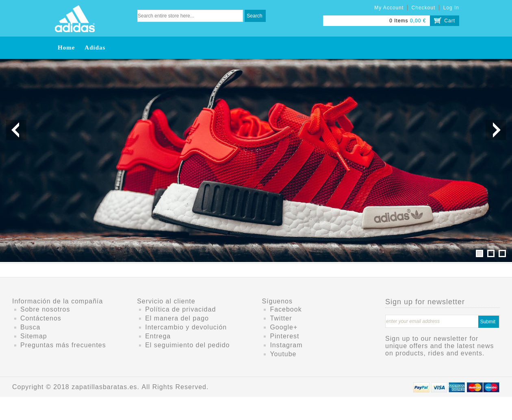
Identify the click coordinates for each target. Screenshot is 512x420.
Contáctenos (41, 318)
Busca (30, 327)
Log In (451, 8)
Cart (450, 21)
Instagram (286, 345)
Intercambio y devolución (186, 327)
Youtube (283, 354)
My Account (389, 8)
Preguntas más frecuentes (63, 345)
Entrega (158, 336)
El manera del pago (177, 318)
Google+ (284, 327)
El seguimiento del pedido (187, 345)
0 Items (399, 21)
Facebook (286, 309)
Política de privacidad (180, 309)
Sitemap (34, 336)
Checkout (424, 8)
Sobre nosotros (45, 309)
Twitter (281, 318)
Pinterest (284, 336)
